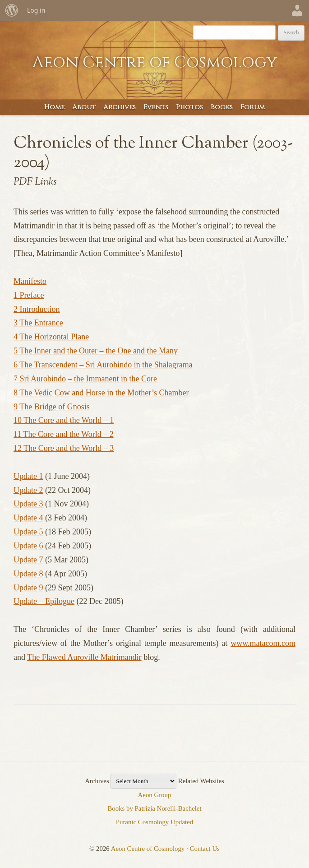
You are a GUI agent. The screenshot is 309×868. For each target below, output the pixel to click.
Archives (120, 107)
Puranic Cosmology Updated (155, 822)
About (84, 107)
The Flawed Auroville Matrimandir (84, 657)
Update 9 (28, 588)
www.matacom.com (263, 643)
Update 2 (28, 490)
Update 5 (28, 532)
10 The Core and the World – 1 (64, 420)
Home (54, 107)
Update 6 (28, 546)
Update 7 (28, 560)
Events (156, 107)
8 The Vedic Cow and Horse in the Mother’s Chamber (101, 393)
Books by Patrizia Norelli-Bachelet (154, 808)
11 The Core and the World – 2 (64, 434)
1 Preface (29, 295)
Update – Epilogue (44, 601)
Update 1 (28, 476)
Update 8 (28, 574)
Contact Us (205, 849)
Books (222, 107)
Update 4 (28, 518)
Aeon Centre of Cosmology (154, 62)
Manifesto (30, 281)
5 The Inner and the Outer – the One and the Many (96, 351)
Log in (36, 10)
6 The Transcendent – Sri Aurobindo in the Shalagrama (103, 365)
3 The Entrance (38, 323)
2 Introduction (37, 309)
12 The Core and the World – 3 (64, 448)
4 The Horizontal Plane (51, 337)
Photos (189, 107)
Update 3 (28, 504)
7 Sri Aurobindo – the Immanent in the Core (85, 379)
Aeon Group (155, 795)
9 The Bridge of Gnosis (52, 407)
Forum (253, 107)
